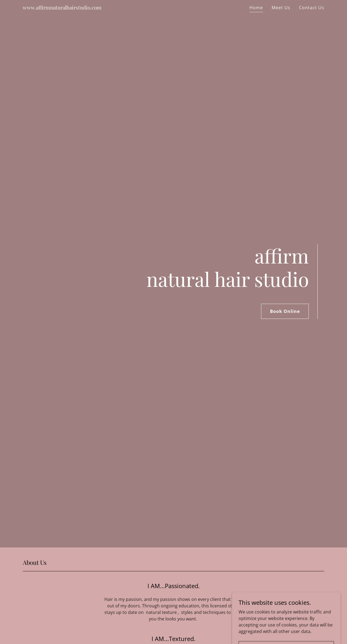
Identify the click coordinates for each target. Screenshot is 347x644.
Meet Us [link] (281, 8)
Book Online (285, 311)
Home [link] (256, 8)
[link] (62, 8)
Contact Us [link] (312, 8)
